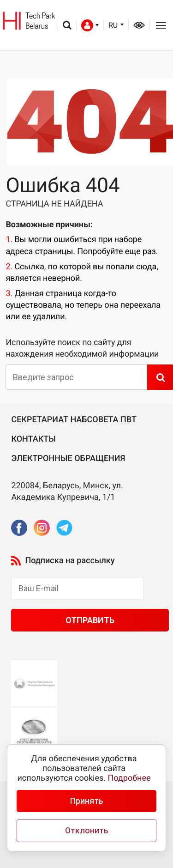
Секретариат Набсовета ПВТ (74, 420)
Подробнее (129, 778)
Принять (87, 801)
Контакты (33, 439)
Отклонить (87, 831)
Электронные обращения (68, 458)
